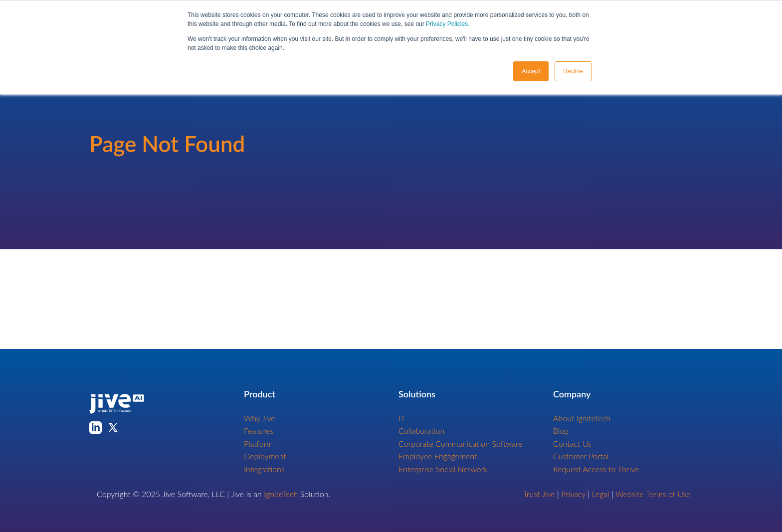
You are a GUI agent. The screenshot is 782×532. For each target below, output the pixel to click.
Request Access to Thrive (596, 469)
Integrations (264, 469)
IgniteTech (281, 494)
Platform (258, 443)
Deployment (265, 456)
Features (259, 431)
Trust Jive (539, 494)
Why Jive (260, 418)
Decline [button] (573, 71)
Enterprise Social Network (443, 469)
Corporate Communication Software (461, 443)
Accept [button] (531, 71)
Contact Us (572, 443)
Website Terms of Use (653, 494)
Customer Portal (581, 456)
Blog (561, 431)
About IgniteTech (582, 418)
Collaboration (421, 431)
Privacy (573, 494)
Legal (601, 494)
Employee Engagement (438, 456)
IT (402, 418)
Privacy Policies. (448, 24)
